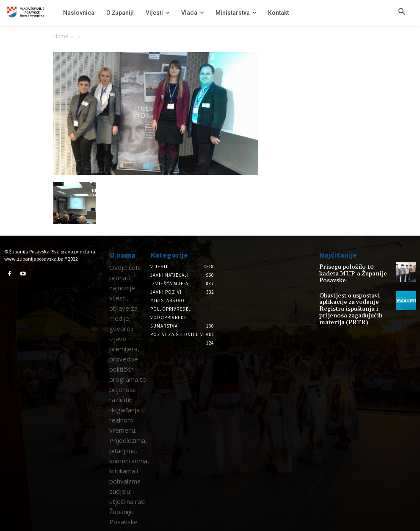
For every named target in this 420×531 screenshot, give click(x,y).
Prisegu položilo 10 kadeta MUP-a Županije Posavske (350, 270)
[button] (402, 12)
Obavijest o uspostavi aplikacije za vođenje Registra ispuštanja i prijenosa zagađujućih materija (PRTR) (356, 300)
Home (61, 36)
